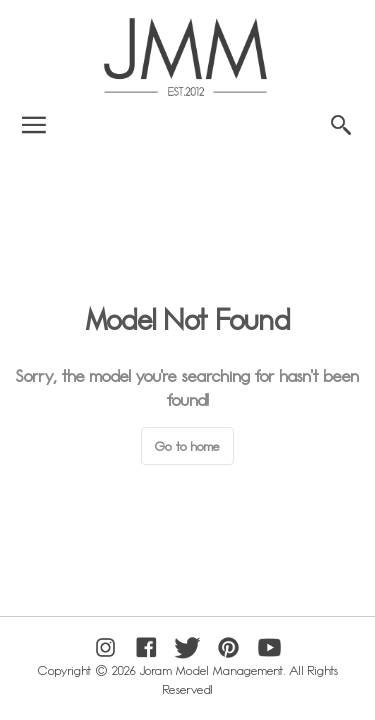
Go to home (187, 446)
